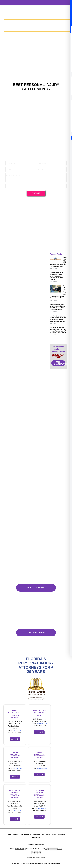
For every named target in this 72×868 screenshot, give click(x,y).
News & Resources (59, 835)
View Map (15, 739)
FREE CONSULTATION (60, 360)
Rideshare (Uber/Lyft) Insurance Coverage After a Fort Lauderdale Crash (58, 260)
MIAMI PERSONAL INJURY (39, 755)
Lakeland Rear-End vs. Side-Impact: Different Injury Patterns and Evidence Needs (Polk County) (57, 273)
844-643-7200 (17, 731)
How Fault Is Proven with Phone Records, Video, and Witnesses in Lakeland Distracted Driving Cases (58, 315)
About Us (16, 835)
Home (9, 835)
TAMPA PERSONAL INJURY (15, 755)
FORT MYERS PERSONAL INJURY (39, 713)
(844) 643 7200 (58, 353)
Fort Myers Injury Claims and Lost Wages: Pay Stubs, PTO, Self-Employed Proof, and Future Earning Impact (58, 327)
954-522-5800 (20, 849)
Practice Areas (26, 835)
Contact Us (36, 838)
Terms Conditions (40, 857)
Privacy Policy (31, 857)
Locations (36, 835)
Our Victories (46, 835)
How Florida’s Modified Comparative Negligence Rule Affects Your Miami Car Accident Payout (57, 304)
